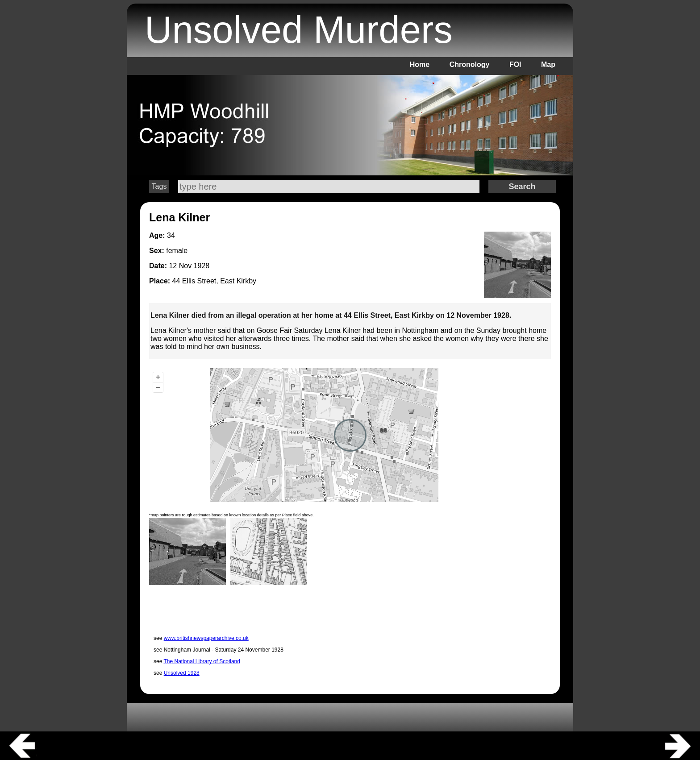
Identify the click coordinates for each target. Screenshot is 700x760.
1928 (202, 266)
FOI (515, 64)
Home (420, 64)
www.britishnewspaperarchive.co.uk (206, 638)
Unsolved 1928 (182, 673)
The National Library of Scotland (202, 661)
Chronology (470, 64)
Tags (159, 186)
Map (548, 64)
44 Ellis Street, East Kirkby (215, 281)
